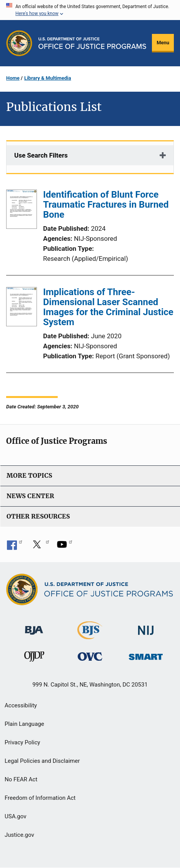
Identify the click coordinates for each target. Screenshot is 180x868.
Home (13, 78)
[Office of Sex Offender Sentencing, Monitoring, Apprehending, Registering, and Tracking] (146, 655)
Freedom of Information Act (40, 798)
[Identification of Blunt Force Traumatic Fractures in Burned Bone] (22, 211)
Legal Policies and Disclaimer (42, 761)
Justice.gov (19, 835)
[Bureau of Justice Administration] (34, 627)
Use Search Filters (41, 155)
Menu (163, 43)
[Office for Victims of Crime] (90, 656)
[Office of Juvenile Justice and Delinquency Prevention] (34, 658)
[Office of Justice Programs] (19, 43)
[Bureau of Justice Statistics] (90, 636)
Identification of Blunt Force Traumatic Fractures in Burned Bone (106, 205)
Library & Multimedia (48, 78)
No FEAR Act (21, 779)
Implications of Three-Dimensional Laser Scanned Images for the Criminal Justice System (108, 307)
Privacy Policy (22, 742)
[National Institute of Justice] (146, 627)
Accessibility (21, 705)
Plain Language (24, 724)
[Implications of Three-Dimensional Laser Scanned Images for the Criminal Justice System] (22, 308)
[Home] (92, 43)
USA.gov (16, 816)
